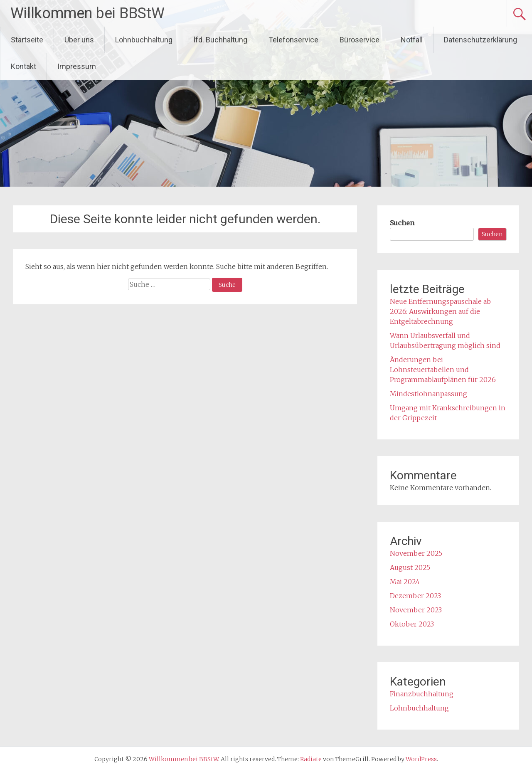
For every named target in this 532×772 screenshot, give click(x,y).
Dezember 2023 (415, 596)
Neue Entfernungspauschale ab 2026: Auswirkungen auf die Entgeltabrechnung (440, 311)
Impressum (77, 66)
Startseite (27, 40)
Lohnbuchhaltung (144, 40)
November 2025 (416, 553)
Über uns (79, 40)
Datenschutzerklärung (480, 40)
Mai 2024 (405, 582)
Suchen (402, 223)
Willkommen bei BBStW (87, 13)
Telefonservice (293, 40)
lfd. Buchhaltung (220, 40)
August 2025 (410, 567)
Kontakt (23, 66)
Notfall (412, 40)
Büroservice (360, 40)
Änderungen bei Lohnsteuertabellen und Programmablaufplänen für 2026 (443, 370)
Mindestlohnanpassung (429, 394)
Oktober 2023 (412, 624)
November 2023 (416, 610)
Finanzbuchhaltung (422, 694)
